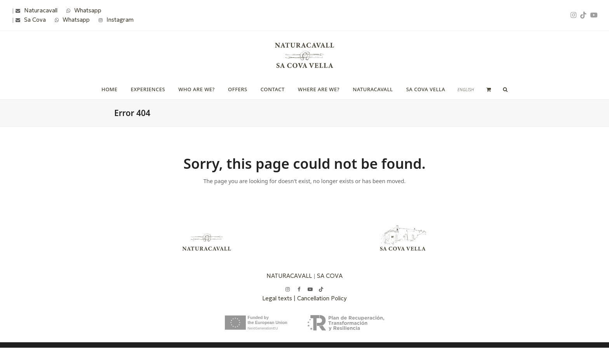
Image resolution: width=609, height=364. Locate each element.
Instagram (120, 20)
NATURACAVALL (289, 276)
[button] (489, 89)
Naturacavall (41, 10)
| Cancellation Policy (320, 298)
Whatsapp (88, 10)
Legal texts (278, 298)
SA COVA (330, 276)
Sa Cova (35, 20)
